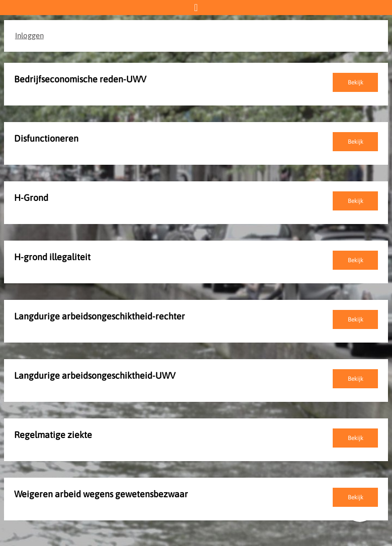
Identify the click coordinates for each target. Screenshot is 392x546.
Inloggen (29, 35)
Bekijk (356, 82)
